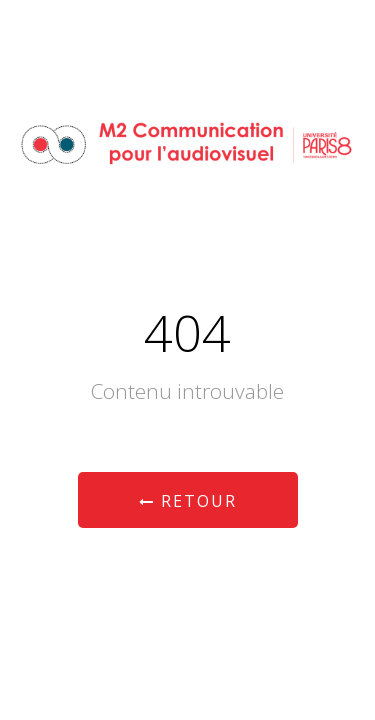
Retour (188, 501)
